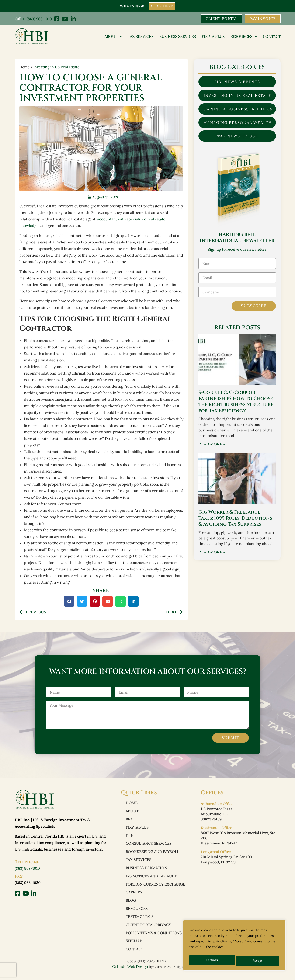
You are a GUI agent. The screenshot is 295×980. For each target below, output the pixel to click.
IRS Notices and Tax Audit (152, 879)
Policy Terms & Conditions (154, 938)
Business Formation (146, 871)
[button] (69, 602)
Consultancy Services (149, 845)
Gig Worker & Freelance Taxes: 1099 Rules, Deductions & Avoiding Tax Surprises (235, 519)
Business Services (178, 37)
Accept (258, 961)
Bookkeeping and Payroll (152, 854)
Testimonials (140, 921)
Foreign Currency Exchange (155, 887)
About (113, 37)
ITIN (130, 837)
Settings (212, 961)
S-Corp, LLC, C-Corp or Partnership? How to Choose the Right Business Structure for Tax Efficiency (236, 402)
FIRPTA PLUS (213, 37)
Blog (131, 904)
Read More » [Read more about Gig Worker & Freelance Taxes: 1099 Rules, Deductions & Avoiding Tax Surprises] (212, 553)
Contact (272, 37)
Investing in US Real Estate (56, 67)
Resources (244, 37)
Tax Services (141, 37)
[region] (234, 946)
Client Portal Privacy (148, 929)
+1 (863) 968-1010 (37, 19)
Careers (134, 896)
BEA (129, 820)
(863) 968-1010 (27, 869)
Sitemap (134, 946)
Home (132, 803)
